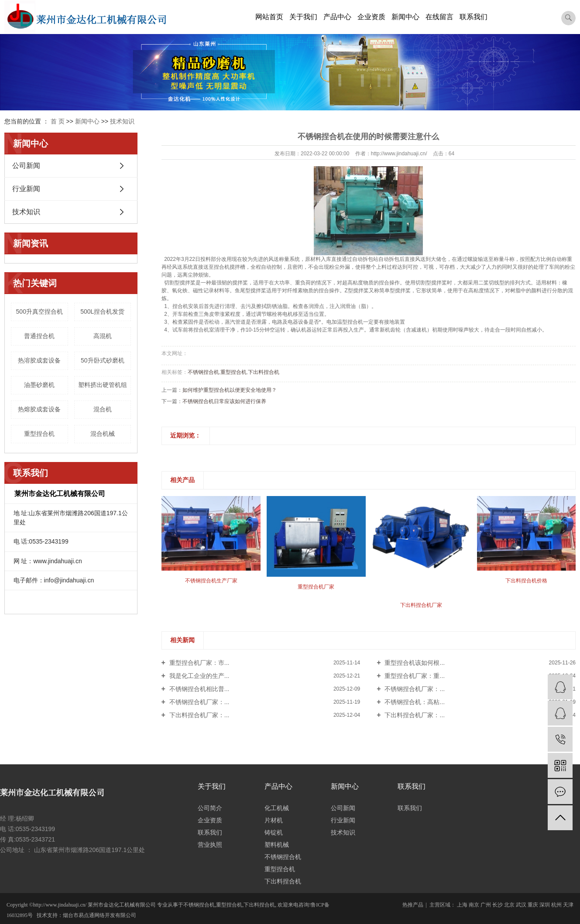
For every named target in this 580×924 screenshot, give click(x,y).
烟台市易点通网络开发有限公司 (100, 915)
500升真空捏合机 (39, 311)
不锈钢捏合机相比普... (199, 689)
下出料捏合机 (264, 372)
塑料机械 (277, 845)
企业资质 (371, 17)
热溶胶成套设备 (39, 360)
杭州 (556, 905)
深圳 (545, 905)
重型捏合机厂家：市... (199, 663)
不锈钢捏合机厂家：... (414, 689)
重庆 (533, 905)
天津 (568, 905)
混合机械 (103, 434)
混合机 (103, 409)
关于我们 (303, 17)
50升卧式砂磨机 (103, 360)
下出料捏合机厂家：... (199, 715)
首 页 (58, 121)
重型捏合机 (39, 434)
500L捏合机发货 (102, 311)
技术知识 (122, 121)
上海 (462, 905)
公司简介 (210, 808)
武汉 (521, 905)
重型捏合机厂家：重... (414, 676)
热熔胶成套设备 (39, 409)
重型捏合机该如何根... (414, 663)
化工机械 (277, 808)
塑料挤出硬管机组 (103, 385)
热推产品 (413, 905)
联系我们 (474, 17)
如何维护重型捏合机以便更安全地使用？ (230, 390)
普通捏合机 (39, 336)
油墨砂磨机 (39, 385)
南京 (474, 905)
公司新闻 (26, 166)
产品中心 (337, 17)
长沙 (498, 905)
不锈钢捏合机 (203, 372)
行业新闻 (26, 189)
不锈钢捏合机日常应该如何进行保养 (224, 401)
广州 (486, 905)
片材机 (274, 820)
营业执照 (210, 845)
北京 (509, 905)
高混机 (103, 336)
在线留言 (439, 17)
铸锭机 (274, 832)
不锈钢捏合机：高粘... (414, 702)
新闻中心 (405, 17)
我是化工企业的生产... (199, 676)
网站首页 (269, 17)
